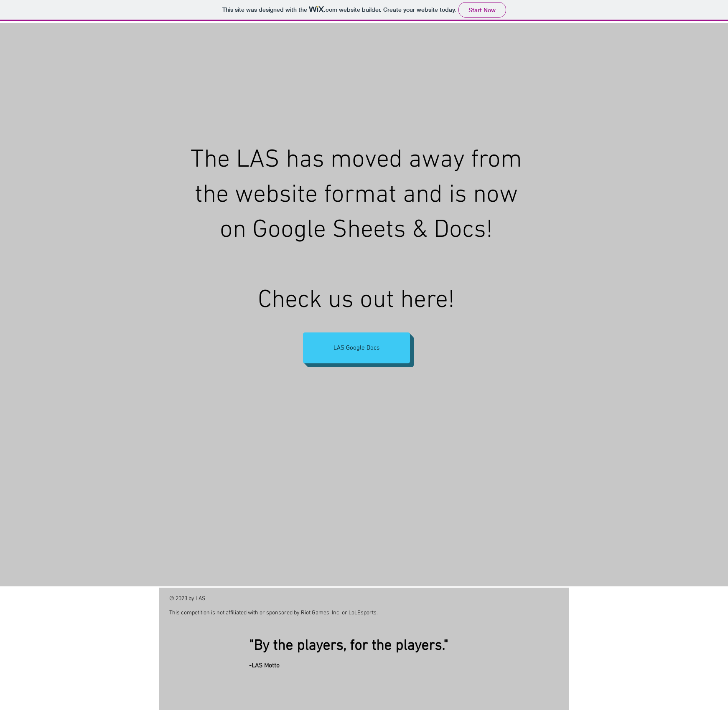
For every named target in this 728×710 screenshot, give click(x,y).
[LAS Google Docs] (356, 348)
